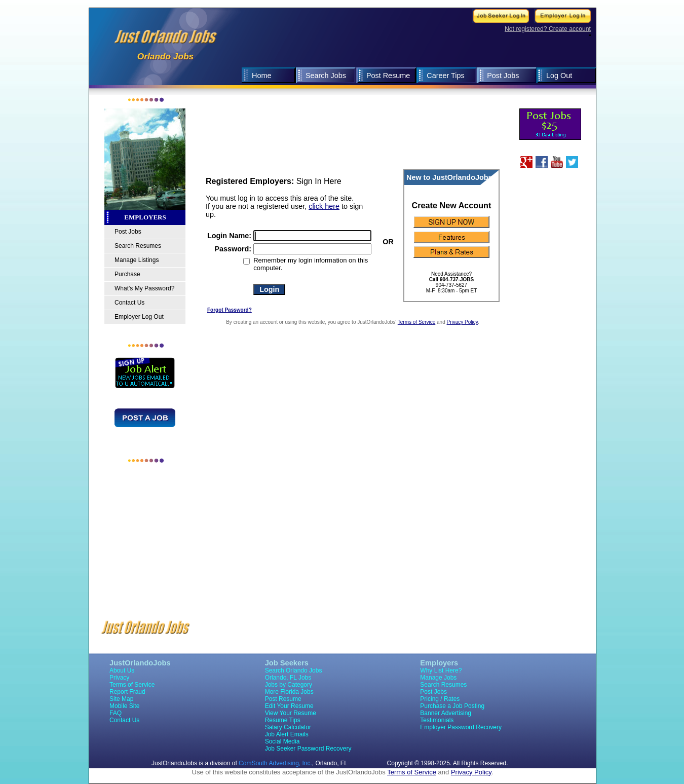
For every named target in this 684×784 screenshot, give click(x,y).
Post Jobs (503, 76)
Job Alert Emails (287, 734)
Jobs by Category (289, 685)
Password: (233, 249)
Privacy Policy (463, 322)
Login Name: (229, 236)
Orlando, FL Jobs (288, 678)
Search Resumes (138, 246)
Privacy (119, 678)
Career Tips (445, 76)
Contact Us (129, 303)
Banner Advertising (446, 713)
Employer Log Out (139, 317)
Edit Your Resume (289, 706)
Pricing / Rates (440, 699)
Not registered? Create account (548, 29)
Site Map (121, 699)
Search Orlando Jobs (294, 670)
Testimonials (437, 720)
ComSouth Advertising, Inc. (275, 763)
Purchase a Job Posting (452, 706)
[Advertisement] (398, 99)
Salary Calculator (288, 727)
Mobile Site (124, 706)
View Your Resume (291, 713)
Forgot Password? (230, 310)
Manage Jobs (438, 678)
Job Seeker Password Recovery (308, 749)
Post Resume (388, 76)
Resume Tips (283, 720)
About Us (122, 670)
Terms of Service (416, 322)
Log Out (559, 76)
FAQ (116, 713)
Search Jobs (326, 76)
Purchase (127, 274)
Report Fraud (127, 692)
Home (261, 76)
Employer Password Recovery (461, 727)
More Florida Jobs (289, 692)
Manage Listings (137, 260)
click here (324, 206)
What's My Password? (144, 288)
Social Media (282, 741)
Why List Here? (441, 670)
